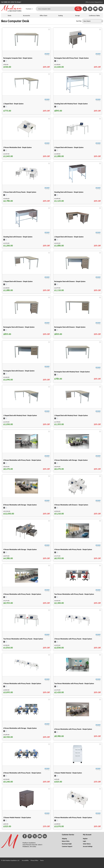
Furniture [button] (29, 9)
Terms (42, 860)
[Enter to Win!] (90, 11)
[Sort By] (92, 21)
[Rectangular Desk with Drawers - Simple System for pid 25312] (78, 314)
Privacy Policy (34, 860)
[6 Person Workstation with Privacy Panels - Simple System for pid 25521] (26, 759)
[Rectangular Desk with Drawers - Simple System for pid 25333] (78, 269)
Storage (77, 16)
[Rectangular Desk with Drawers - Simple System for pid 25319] (26, 314)
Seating (60, 16)
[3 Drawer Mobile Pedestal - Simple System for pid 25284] (78, 763)
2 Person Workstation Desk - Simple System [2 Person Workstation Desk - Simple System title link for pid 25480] (18, 147)
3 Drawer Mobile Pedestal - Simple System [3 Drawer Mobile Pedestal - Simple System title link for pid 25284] (68, 773)
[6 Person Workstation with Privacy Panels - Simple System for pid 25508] (78, 716)
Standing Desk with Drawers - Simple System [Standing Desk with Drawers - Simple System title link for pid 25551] (18, 237)
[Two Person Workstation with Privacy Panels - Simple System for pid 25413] (78, 671)
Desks (10, 16)
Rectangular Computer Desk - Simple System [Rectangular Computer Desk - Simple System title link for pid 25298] (18, 58)
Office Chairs (43, 16)
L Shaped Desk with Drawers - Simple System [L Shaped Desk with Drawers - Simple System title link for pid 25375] (18, 281)
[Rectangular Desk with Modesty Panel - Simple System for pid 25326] (78, 358)
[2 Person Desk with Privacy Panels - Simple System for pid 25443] (26, 180)
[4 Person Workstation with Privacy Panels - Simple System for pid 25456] (78, 538)
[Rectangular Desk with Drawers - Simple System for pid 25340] (26, 358)
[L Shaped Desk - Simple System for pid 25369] (26, 90)
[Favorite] (49, 30)
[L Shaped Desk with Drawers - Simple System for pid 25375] (26, 269)
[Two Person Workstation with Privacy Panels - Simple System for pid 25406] (26, 626)
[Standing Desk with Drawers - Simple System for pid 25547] (78, 182)
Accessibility (25, 860)
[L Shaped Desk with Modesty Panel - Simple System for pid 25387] (78, 403)
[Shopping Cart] (101, 9)
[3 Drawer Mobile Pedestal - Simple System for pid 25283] (26, 808)
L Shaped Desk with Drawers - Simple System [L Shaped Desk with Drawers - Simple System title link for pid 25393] (69, 147)
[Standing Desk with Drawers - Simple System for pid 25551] (26, 227)
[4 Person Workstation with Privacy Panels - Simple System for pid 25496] (26, 448)
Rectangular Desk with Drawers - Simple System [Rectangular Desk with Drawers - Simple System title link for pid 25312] (70, 327)
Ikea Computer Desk (15, 21)
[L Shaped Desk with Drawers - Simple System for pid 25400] (78, 224)
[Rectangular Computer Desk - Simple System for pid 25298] (26, 46)
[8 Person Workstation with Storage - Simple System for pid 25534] (26, 493)
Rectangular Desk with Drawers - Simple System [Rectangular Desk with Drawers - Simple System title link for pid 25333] (70, 281)
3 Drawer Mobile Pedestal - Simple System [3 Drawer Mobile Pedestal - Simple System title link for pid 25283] (17, 818)
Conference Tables (94, 16)
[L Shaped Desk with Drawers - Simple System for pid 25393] (78, 135)
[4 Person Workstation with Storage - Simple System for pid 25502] (26, 539)
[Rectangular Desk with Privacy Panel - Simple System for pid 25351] (78, 48)
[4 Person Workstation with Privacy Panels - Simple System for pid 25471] (78, 808)
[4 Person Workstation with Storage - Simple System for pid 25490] (78, 448)
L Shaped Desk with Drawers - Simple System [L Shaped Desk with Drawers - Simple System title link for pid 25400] (69, 237)
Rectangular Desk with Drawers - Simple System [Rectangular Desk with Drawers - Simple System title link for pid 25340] (19, 371)
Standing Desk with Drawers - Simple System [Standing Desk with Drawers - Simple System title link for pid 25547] (69, 192)
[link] (101, 9)
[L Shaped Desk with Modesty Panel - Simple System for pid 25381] (26, 403)
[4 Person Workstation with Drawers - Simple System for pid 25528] (77, 495)
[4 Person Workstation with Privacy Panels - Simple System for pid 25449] (26, 582)
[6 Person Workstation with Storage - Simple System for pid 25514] (26, 715)
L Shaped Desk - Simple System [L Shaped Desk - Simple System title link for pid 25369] (13, 104)
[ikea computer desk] (56, 9)
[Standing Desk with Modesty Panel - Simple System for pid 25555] (78, 93)
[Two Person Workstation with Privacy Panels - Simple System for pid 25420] (78, 581)
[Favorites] (95, 11)
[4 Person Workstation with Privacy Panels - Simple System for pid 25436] (26, 670)
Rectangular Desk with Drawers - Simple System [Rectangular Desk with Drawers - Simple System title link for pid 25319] (19, 327)
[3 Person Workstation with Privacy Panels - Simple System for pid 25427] (78, 625)
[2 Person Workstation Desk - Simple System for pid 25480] (27, 138)
